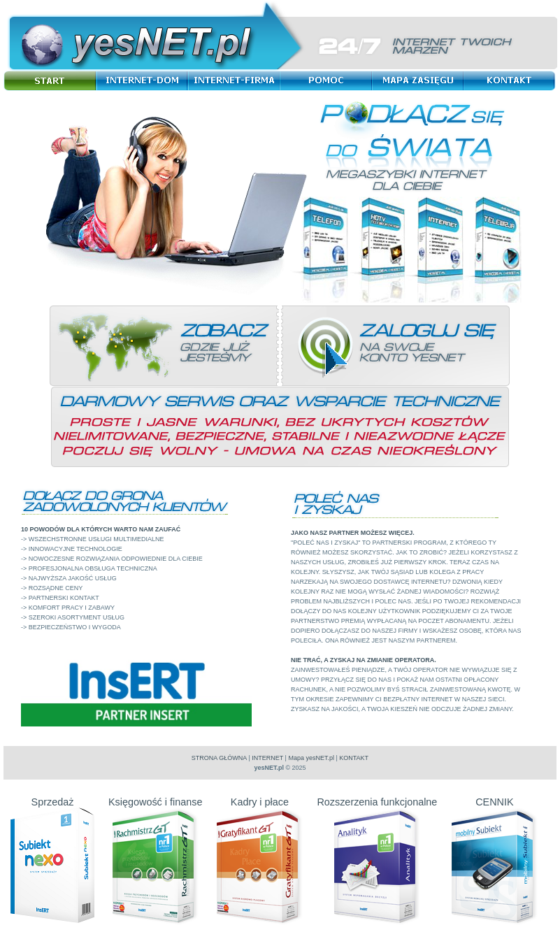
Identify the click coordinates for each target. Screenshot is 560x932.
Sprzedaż (52, 808)
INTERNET (267, 758)
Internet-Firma (237, 81)
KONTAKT (354, 758)
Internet (144, 81)
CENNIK (494, 808)
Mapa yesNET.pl (311, 758)
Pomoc (329, 81)
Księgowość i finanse (155, 808)
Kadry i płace (259, 808)
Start (52, 81)
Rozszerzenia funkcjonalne (377, 808)
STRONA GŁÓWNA (219, 758)
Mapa (421, 81)
